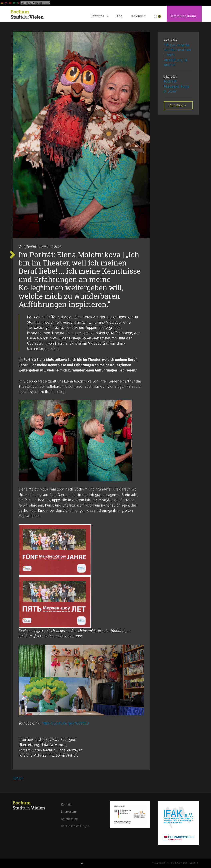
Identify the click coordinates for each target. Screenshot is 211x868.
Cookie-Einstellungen (75, 826)
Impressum (68, 812)
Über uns (100, 15)
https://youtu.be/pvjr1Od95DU (65, 724)
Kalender (138, 16)
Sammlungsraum (183, 16)
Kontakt (66, 804)
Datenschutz (69, 819)
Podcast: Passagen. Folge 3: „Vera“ (177, 86)
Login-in (194, 863)
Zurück (18, 778)
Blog (119, 16)
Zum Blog (178, 105)
